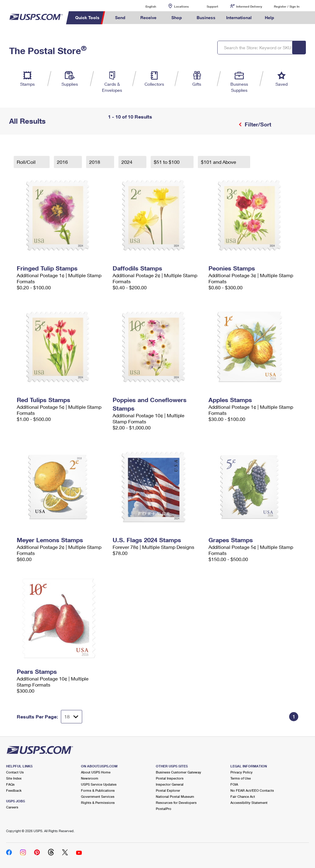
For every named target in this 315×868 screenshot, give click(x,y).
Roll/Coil (27, 162)
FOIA (234, 784)
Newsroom (90, 778)
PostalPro (164, 809)
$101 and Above (219, 162)
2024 (128, 162)
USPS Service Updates (99, 784)
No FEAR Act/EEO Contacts (252, 790)
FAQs (10, 784)
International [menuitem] (239, 17)
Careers (12, 807)
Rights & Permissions (98, 803)
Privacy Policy (242, 772)
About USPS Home (96, 772)
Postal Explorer (168, 790)
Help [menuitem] (269, 17)
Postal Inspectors (170, 778)
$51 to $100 (167, 162)
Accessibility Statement (249, 803)
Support (212, 6)
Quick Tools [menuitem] (87, 17)
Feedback (14, 790)
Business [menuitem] (206, 17)
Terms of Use (241, 778)
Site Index (14, 778)
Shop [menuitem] (177, 17)
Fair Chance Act (243, 796)
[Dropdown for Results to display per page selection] (72, 717)
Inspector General (170, 784)
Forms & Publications (98, 790)
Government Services (98, 796)
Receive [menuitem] (148, 17)
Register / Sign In (287, 6)
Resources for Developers (176, 803)
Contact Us (15, 772)
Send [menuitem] (120, 17)
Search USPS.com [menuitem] (290, 18)
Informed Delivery (249, 6)
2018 (95, 162)
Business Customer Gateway (178, 772)
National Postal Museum (175, 796)
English (145, 6)
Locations (181, 6)
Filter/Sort (257, 124)
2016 (63, 162)
